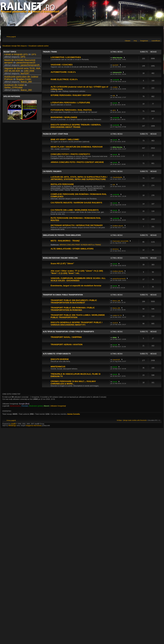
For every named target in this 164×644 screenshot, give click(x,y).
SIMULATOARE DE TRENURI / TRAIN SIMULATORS (62, 235)
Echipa (119, 420)
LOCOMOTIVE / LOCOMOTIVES (66, 57)
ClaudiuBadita (117, 177)
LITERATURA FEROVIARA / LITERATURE (70, 103)
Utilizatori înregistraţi (58, 406)
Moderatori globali (36, 406)
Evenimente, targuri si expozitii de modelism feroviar (76, 286)
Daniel (115, 103)
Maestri (47, 406)
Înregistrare (144, 41)
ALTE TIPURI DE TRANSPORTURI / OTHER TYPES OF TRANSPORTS (68, 332)
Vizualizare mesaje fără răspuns (15, 46)
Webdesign (13, 426)
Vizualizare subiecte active (39, 46)
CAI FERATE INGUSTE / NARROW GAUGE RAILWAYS (76, 203)
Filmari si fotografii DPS (16, 55)
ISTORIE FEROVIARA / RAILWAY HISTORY (71, 95)
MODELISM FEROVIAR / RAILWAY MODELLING (60, 258)
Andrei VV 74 (117, 315)
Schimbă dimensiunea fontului (158, 36)
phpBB (13, 424)
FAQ (135, 41)
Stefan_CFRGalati (13, 88)
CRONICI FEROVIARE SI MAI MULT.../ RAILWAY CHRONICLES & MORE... (73, 383)
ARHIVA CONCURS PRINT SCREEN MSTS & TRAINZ (80, 245)
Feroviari (25, 406)
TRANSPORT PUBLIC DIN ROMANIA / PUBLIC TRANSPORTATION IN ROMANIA (73, 309)
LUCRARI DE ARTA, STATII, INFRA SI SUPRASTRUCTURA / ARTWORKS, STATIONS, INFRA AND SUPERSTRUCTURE (79, 178)
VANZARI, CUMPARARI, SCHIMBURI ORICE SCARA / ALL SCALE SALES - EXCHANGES (78, 279)
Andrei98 (116, 80)
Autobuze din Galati (14, 86)
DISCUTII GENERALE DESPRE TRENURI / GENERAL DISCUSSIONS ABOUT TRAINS (76, 126)
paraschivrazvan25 (26, 63)
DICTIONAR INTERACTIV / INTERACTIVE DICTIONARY (77, 225)
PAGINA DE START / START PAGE (55, 134)
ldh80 (115, 337)
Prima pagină (11, 37)
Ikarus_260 (26, 83)
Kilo (114, 96)
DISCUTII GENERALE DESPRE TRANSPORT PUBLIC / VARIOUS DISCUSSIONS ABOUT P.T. (76, 324)
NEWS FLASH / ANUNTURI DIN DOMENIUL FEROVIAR (77, 147)
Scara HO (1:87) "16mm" (62, 263)
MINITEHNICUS (58, 367)
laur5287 (25, 74)
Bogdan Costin (24, 80)
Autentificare (156, 41)
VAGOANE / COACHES (62, 65)
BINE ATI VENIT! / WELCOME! (65, 139)
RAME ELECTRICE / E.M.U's (64, 79)
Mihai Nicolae (118, 58)
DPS (34, 55)
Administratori (15, 406)
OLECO (115, 323)
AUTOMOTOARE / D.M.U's (63, 72)
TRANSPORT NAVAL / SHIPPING (66, 337)
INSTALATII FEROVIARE (62, 184)
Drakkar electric (118, 226)
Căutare (128, 41)
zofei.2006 (29, 72)
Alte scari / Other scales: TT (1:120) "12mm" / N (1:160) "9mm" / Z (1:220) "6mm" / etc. (77, 272)
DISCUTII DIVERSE (60, 359)
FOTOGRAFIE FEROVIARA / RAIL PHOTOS (71, 110)
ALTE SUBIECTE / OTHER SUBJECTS (57, 354)
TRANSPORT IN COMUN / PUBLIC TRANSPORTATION (63, 295)
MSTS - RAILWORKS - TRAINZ (65, 241)
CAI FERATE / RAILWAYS (52, 171)
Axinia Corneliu (74, 414)
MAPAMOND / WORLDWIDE (64, 117)
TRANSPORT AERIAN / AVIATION (67, 344)
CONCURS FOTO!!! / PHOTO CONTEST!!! (70, 154)
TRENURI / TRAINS (50, 52)
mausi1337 (116, 360)
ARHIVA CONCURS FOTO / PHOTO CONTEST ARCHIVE (77, 162)
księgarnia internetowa (34, 426)
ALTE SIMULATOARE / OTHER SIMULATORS (72, 249)
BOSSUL (116, 249)
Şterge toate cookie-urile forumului (135, 420)
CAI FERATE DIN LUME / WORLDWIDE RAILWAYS (75, 210)
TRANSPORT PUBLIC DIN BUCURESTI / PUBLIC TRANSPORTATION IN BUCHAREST (74, 301)
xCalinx (115, 87)
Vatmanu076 (117, 72)
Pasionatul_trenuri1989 (121, 241)
